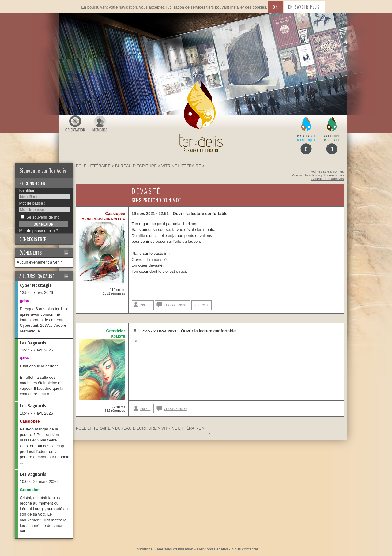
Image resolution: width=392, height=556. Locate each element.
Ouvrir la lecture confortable (200, 214)
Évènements (31, 253)
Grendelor (29, 490)
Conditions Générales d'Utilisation (163, 549)
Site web (202, 305)
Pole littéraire (93, 166)
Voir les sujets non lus (328, 171)
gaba (24, 301)
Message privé (175, 305)
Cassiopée (30, 421)
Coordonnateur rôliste (103, 219)
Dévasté (146, 191)
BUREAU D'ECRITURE (136, 166)
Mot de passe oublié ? (39, 231)
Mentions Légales (213, 549)
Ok (275, 7)
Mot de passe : (32, 203)
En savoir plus (304, 7)
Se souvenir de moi (43, 217)
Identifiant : (29, 190)
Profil (145, 305)
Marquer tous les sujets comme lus (318, 175)
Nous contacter (245, 549)
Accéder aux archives (328, 179)
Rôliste (118, 336)
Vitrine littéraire (181, 166)
